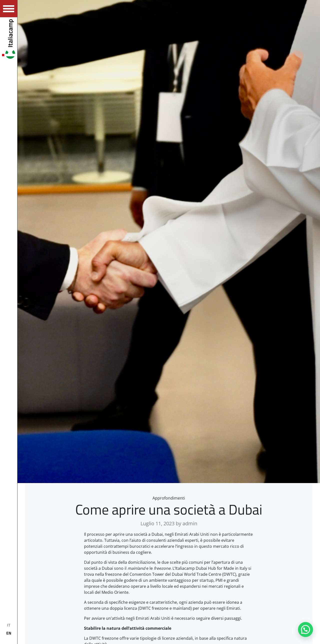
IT (9, 625)
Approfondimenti (169, 498)
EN (9, 633)
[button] (305, 629)
